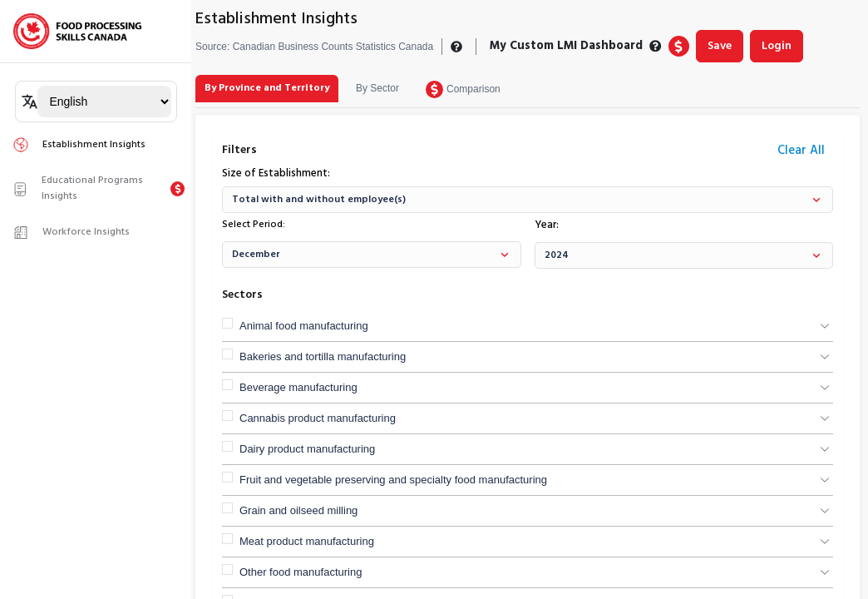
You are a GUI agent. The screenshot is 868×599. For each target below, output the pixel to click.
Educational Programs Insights (78, 188)
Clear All (801, 151)
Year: (547, 225)
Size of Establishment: (276, 174)
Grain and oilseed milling (298, 510)
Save (720, 46)
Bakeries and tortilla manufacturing (323, 356)
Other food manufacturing (301, 572)
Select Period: (254, 225)
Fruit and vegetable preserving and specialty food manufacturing (393, 480)
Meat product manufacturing (307, 541)
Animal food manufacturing (304, 326)
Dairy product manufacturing (307, 449)
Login (777, 46)
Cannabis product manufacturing (318, 418)
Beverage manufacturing (298, 387)
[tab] (267, 89)
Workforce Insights (71, 232)
